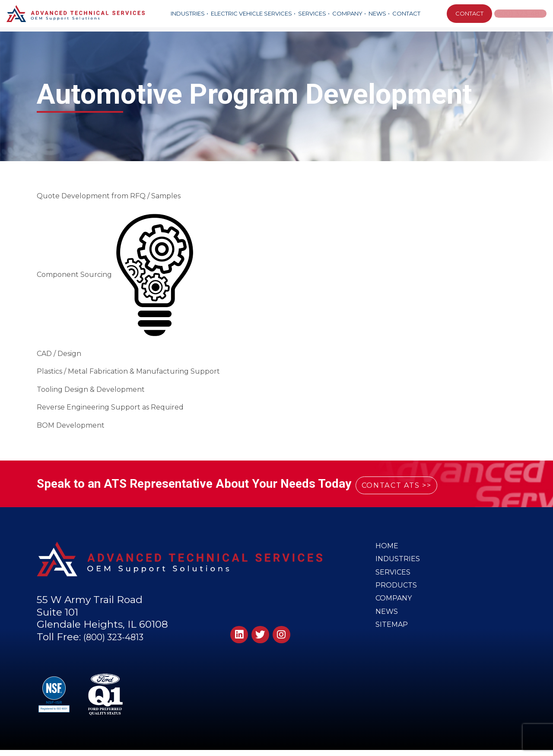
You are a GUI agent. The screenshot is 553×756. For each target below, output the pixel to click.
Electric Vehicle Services (251, 13)
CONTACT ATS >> (410, 484)
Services (311, 13)
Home (387, 547)
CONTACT (467, 13)
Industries (187, 13)
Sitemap (392, 638)
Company (346, 13)
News (377, 13)
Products (397, 593)
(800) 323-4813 (520, 14)
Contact (405, 13)
